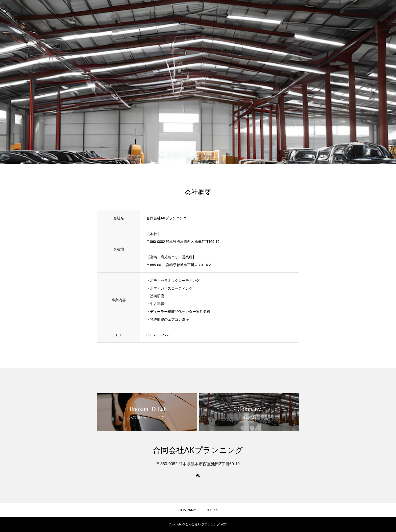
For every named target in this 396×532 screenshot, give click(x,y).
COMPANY (187, 510)
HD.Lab (212, 510)
